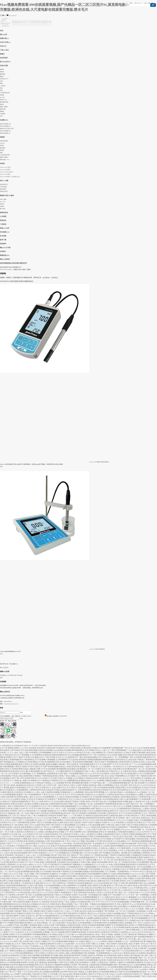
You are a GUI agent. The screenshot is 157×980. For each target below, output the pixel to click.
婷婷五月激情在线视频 (132, 834)
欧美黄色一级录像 (120, 853)
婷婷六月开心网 (21, 771)
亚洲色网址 (113, 850)
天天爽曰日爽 (84, 862)
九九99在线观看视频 (51, 885)
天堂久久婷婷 (44, 834)
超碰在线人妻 (14, 813)
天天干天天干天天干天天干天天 (103, 902)
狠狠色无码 (53, 850)
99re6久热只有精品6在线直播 (33, 948)
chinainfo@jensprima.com (11, 704)
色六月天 (83, 820)
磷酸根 (2, 111)
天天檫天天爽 (135, 753)
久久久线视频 (126, 806)
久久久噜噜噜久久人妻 (57, 827)
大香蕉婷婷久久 (12, 864)
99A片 (9, 836)
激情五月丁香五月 (97, 857)
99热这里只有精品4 (54, 790)
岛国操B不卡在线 (109, 874)
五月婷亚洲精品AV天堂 (34, 762)
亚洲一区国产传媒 (108, 951)
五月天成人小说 (88, 753)
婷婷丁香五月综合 (140, 843)
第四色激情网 (77, 750)
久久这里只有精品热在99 (124, 974)
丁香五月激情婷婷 (42, 874)
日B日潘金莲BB (120, 860)
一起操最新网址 (122, 871)
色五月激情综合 (41, 962)
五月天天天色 (57, 753)
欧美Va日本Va (33, 839)
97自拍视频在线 (111, 762)
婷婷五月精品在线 (123, 916)
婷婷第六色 (60, 841)
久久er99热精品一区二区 (144, 792)
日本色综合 (26, 904)
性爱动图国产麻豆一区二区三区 (141, 958)
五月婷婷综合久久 (30, 832)
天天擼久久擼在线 (15, 832)
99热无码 (99, 820)
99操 (85, 953)
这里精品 (105, 790)
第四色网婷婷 (109, 820)
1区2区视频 (135, 960)
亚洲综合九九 (101, 967)
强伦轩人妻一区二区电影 (118, 862)
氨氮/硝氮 (3, 109)
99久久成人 (146, 802)
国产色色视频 (5, 762)
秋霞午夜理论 (11, 888)
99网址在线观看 (43, 927)
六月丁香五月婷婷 (35, 860)
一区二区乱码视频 (51, 888)
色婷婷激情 (28, 776)
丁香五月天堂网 (21, 876)
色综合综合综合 (72, 820)
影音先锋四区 (29, 841)
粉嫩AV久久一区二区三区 (103, 860)
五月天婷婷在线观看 (37, 764)
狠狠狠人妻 (150, 778)
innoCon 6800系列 (5, 170)
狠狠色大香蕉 (88, 836)
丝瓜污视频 (103, 895)
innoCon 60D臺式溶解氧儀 (97, 649)
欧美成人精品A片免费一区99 (133, 944)
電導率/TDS (3, 100)
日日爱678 (145, 946)
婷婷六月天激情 (95, 939)
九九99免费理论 (36, 755)
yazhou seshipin (131, 829)
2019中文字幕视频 (24, 918)
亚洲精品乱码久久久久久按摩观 (91, 781)
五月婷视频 (74, 853)
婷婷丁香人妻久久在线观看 (31, 895)
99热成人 (120, 792)
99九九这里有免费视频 (20, 871)
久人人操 (58, 797)
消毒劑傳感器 (4, 141)
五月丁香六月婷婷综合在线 (54, 806)
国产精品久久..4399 (59, 843)
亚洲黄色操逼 (60, 869)
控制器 (2, 163)
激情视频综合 (78, 927)
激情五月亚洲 (15, 788)
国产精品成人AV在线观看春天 (54, 890)
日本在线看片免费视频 (92, 909)
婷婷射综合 (15, 955)
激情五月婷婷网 (45, 918)
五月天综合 (105, 869)
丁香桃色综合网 (145, 776)
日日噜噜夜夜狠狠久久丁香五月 (106, 836)
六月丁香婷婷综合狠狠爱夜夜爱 (139, 841)
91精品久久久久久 (35, 864)
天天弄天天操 (33, 767)
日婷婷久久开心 (15, 934)
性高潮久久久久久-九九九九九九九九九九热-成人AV (103, 930)
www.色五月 (62, 920)
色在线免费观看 (12, 909)
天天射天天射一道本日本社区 (58, 785)
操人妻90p (40, 869)
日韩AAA (22, 811)
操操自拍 (44, 804)
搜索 (128, 5)
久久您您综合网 (24, 888)
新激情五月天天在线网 (36, 760)
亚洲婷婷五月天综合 (143, 962)
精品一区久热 (85, 853)
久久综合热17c (19, 850)
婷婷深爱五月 (34, 843)
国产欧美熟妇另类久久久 (128, 969)
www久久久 (133, 909)
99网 (38, 769)
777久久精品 (131, 750)
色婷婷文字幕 (80, 748)
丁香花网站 (32, 925)
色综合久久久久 (122, 767)
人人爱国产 (4, 932)
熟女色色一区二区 (146, 972)
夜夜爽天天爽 (30, 927)
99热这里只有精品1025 (11, 946)
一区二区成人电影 (27, 813)
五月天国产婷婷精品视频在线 (50, 767)
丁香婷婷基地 (46, 776)
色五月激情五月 (19, 913)
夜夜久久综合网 (126, 822)
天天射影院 (18, 841)
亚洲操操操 (40, 841)
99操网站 (97, 918)
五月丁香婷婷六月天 (48, 839)
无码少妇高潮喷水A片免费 (124, 906)
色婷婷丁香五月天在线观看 (41, 822)
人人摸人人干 (49, 860)
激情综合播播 (51, 764)
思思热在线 (98, 816)
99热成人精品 (17, 776)
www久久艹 (51, 853)
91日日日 (90, 811)
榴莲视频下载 (147, 862)
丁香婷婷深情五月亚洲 (19, 890)
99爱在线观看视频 (15, 906)
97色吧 (71, 748)
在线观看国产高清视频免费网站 (35, 934)
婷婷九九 (10, 848)
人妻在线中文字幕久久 (40, 974)
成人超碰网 (88, 918)
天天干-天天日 (70, 795)
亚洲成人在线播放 (45, 832)
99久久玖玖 (43, 899)
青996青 (68, 783)
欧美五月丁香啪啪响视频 (86, 867)
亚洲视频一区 (48, 932)
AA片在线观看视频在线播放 (11, 795)
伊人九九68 (9, 841)
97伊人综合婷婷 (30, 748)
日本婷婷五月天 (62, 748)
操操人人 (140, 930)
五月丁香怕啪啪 (23, 755)
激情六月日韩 (124, 816)
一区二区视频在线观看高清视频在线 (106, 979)
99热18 (36, 972)
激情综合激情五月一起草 (72, 790)
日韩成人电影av (65, 953)
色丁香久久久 (34, 802)
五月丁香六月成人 (47, 913)
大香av (34, 960)
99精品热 (96, 846)
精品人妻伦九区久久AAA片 (38, 892)
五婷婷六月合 (77, 895)
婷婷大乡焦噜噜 (114, 913)
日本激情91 (80, 778)
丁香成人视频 (69, 776)
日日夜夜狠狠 (36, 932)
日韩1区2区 (136, 946)
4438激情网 (141, 911)
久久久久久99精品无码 (91, 827)
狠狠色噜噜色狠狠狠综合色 (58, 857)
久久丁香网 (61, 818)
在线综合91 (135, 816)
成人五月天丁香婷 (19, 944)
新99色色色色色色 (136, 767)
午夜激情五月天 (57, 781)
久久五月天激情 (38, 930)
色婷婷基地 (90, 890)
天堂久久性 (118, 785)
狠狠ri (144, 753)
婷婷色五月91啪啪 (23, 792)
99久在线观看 (59, 932)
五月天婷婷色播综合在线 (70, 916)
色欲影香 (67, 955)
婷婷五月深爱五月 (93, 748)
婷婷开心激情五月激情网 (111, 941)
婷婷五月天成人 (116, 904)
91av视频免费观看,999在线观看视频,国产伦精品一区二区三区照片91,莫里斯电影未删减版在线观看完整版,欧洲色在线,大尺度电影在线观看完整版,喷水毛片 (45, 746)
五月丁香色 (90, 767)
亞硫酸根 (3, 114)
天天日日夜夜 (106, 839)
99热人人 (147, 888)
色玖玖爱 (151, 899)
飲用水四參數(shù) (5, 126)
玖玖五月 (113, 790)
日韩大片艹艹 (130, 764)
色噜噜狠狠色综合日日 (11, 904)
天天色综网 (114, 881)
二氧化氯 (3, 86)
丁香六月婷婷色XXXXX (102, 755)
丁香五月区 (61, 960)
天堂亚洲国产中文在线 (138, 899)
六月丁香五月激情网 (73, 832)
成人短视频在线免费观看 (49, 972)
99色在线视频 (44, 855)
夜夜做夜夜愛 (73, 850)
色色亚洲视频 (28, 965)
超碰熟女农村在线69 (117, 760)
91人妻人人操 (84, 834)
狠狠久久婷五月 (44, 925)
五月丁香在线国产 (115, 895)
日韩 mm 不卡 (108, 890)
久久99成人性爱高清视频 (115, 864)
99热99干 (47, 778)
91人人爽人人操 (38, 792)
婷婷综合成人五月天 (59, 939)
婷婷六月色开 (11, 878)
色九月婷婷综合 (63, 839)
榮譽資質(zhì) (5, 255)
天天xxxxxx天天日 (91, 774)
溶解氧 (2, 95)
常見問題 (3, 236)
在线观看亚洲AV (53, 774)
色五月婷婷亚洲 (110, 955)
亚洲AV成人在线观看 (146, 883)
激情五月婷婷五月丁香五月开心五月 (93, 850)
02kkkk (70, 881)
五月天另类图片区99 (91, 750)
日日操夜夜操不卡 (47, 976)
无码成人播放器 (29, 769)
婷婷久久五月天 (141, 790)
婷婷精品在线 (148, 925)
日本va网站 (110, 920)
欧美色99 (139, 906)
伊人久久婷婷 (119, 946)
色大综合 (23, 864)
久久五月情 (115, 822)
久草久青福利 (35, 969)
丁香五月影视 (70, 764)
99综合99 (30, 785)
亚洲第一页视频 (89, 904)
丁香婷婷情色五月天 (64, 799)
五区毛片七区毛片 (24, 960)
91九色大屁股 (57, 848)
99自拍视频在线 (102, 904)
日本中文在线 (85, 979)
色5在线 (83, 811)
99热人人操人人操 (92, 771)
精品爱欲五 (151, 953)
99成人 (32, 941)
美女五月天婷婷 (49, 904)
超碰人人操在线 (135, 802)
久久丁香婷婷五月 (32, 976)
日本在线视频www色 (70, 878)
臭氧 (1, 88)
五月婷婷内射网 (16, 769)
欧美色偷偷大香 (73, 769)
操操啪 (149, 836)
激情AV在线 (23, 764)
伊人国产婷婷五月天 (16, 750)
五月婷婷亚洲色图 (129, 857)
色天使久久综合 (145, 762)
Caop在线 (143, 969)
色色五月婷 (68, 822)
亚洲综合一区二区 (108, 918)
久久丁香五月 (18, 899)
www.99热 (78, 934)
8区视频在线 (65, 792)
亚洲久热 (78, 911)
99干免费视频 (54, 969)
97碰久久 (122, 799)
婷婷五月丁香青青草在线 (141, 797)
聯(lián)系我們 (5, 259)
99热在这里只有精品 (76, 972)
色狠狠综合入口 (54, 811)
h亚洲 (129, 774)
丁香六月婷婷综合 (58, 883)
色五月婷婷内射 (150, 930)
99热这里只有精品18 (85, 795)
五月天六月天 (86, 916)
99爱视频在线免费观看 (41, 955)
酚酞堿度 (3, 74)
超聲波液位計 (4, 184)
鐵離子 (2, 76)
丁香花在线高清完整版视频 (82, 762)
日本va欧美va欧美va (131, 885)
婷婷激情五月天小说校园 (125, 920)
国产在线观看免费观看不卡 (145, 937)
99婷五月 (44, 911)
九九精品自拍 (102, 962)
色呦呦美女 (107, 797)
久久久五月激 (68, 934)
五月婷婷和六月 (86, 797)
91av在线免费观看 (47, 797)
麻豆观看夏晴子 (133, 799)
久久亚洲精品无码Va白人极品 (26, 846)
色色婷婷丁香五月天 (52, 909)
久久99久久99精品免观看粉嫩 (104, 878)
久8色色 (98, 892)
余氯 (1, 81)
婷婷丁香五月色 (130, 785)
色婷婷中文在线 (27, 962)
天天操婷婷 (66, 895)
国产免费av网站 (57, 955)
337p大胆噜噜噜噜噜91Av (24, 848)
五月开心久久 (61, 757)
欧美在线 (20, 827)
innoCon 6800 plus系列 (6, 172)
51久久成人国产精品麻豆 (121, 948)
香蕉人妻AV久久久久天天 (80, 976)
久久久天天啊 (17, 874)
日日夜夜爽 (97, 797)
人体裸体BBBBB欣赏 (37, 790)
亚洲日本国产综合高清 (33, 967)
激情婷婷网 (12, 937)
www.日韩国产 (15, 974)
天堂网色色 (145, 853)
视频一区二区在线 (144, 829)
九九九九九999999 (142, 832)
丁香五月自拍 (99, 762)
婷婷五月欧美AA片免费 (132, 925)
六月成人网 (143, 781)
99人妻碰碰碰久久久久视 (135, 897)
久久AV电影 (14, 930)
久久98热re (49, 869)
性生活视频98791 (76, 951)
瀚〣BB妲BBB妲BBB (119, 958)
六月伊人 (122, 850)
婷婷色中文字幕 (99, 920)
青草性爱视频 (99, 792)
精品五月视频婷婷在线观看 (58, 965)
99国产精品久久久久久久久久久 (103, 809)
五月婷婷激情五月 (87, 946)
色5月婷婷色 (113, 932)
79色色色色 (18, 855)
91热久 (84, 832)
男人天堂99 (108, 753)
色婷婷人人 (18, 748)
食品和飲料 (4, 58)
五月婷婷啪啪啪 (44, 753)
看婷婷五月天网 (116, 972)
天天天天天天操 (35, 809)
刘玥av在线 (87, 911)
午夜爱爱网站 (120, 776)
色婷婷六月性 (125, 881)
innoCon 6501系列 (5, 174)
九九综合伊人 (55, 927)
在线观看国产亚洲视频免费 (112, 748)
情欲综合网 (30, 850)
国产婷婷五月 (145, 885)
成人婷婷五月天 (60, 788)
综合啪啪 (67, 750)
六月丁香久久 (11, 979)
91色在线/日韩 (19, 976)
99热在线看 (56, 871)
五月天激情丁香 (132, 776)
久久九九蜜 (122, 771)
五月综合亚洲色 (103, 883)
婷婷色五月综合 (74, 920)
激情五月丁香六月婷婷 (80, 855)
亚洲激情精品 (25, 783)
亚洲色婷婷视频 (122, 874)
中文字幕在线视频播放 (75, 890)
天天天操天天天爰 (74, 788)
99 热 (101, 774)
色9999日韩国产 (143, 846)
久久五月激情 (120, 848)
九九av (130, 888)
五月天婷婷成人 (103, 867)
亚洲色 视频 (117, 755)
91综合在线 (88, 792)
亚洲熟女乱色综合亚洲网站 (56, 881)
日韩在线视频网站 (94, 874)
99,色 (122, 869)
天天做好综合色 (37, 888)
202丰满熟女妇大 (37, 757)
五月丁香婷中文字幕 (21, 757)
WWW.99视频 (8, 923)
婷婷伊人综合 (109, 774)
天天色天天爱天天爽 (86, 944)
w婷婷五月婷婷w (123, 955)
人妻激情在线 (94, 965)
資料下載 (3, 240)
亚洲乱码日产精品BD (108, 771)
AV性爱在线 (138, 888)
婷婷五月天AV (37, 778)
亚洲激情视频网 (106, 965)
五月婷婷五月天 (31, 834)
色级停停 (6, 804)
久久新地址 (109, 795)
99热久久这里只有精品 (79, 785)
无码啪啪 (135, 806)
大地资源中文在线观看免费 (87, 960)
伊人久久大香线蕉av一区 (105, 767)
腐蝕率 (2, 104)
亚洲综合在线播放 (81, 939)
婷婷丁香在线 (37, 897)
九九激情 (88, 972)
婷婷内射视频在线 (19, 885)
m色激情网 (62, 850)
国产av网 (23, 760)
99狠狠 (108, 937)
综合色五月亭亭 (123, 960)
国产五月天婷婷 (35, 890)
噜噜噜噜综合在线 (7, 771)
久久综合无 (4, 781)
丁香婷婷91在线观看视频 (79, 857)
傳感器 (2, 137)
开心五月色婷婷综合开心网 (113, 843)
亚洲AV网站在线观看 (64, 904)
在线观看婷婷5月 (54, 876)
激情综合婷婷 (90, 937)
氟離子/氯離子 (4, 107)
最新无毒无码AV (9, 792)
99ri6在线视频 (145, 867)
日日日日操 (102, 757)
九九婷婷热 (123, 932)
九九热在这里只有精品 (134, 760)
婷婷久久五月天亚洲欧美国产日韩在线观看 (83, 869)
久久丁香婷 (14, 781)
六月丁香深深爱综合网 (109, 899)
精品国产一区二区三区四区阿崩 (143, 769)
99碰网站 (99, 753)
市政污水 (3, 46)
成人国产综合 (131, 846)
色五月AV (130, 790)
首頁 (2, 31)
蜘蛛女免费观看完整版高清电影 (58, 958)
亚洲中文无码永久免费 (9, 809)
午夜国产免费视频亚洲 (70, 811)
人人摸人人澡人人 (31, 855)
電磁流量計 (3, 189)
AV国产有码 (50, 841)
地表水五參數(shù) (5, 131)
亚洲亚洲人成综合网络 (121, 797)
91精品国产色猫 (20, 911)
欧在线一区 (135, 867)
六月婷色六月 (40, 785)
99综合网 (128, 843)
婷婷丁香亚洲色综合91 (122, 965)
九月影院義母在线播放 (125, 832)
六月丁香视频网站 (39, 774)
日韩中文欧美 (99, 778)
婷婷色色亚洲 (81, 843)
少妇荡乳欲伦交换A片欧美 (76, 925)
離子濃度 (3, 209)
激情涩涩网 (35, 871)
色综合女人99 (89, 951)
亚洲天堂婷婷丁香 (7, 818)
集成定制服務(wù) (5, 133)
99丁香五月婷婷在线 (78, 892)
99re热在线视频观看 (131, 972)
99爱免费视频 (8, 767)
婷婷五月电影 (20, 799)
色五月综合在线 (126, 836)
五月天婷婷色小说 (87, 969)
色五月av (94, 913)
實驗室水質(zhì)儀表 (7, 195)
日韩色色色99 (112, 813)
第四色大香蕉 (58, 776)
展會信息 (3, 220)
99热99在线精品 (39, 853)
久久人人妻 (65, 969)
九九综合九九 (78, 799)
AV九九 (53, 802)
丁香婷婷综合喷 (150, 760)
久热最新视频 (13, 760)
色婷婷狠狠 (100, 937)
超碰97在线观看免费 (48, 862)
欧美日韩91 (44, 802)
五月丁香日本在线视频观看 (137, 918)
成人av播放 (110, 848)
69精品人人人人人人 (93, 941)
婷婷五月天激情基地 (107, 832)
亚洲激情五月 (19, 927)
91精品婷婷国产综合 (96, 776)
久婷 (18, 895)
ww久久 (35, 918)
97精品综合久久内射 (121, 753)
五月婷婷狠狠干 (62, 760)
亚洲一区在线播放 (95, 843)
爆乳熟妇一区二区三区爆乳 (90, 769)
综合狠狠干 (142, 783)
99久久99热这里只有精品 (41, 783)
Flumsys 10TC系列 (5, 167)
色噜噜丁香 (110, 818)
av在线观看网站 (22, 790)
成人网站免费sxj (9, 967)
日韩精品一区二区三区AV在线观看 (121, 911)
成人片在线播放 (110, 802)
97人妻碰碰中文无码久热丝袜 (78, 899)
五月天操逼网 (45, 871)
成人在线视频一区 (82, 804)
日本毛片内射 (36, 979)
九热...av (21, 834)
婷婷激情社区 (62, 755)
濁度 (1, 90)
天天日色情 (13, 774)
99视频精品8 (79, 771)
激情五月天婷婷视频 (101, 972)
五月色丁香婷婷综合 (51, 979)
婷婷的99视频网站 (117, 846)
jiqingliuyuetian (44, 846)
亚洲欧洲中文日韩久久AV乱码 (58, 944)
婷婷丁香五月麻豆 (53, 825)
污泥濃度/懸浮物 (5, 93)
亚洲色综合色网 (49, 755)
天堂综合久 (103, 913)
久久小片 (143, 892)
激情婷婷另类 (66, 927)
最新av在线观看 (69, 848)
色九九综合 (109, 776)
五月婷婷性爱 (50, 948)
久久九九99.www (69, 753)
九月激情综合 (13, 897)
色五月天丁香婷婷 (134, 860)
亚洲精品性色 (20, 818)
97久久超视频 (41, 811)
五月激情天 (87, 958)
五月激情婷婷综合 (124, 809)
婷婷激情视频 (77, 953)
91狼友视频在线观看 (129, 781)
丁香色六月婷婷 (12, 806)
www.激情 (88, 948)
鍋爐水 (2, 54)
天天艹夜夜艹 (18, 972)
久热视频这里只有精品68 (46, 816)
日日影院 (95, 853)
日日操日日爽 (51, 818)
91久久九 (13, 932)
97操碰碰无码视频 (37, 958)
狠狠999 (13, 797)
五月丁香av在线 (82, 888)
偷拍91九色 (142, 750)
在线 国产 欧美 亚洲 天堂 (60, 855)
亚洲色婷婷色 (148, 755)
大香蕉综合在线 (128, 953)
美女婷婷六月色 (135, 862)
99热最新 (46, 836)
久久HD (21, 878)
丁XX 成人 (107, 976)
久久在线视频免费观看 (88, 897)
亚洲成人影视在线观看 (64, 860)
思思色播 (96, 958)
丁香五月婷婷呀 (18, 836)
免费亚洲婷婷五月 (66, 771)
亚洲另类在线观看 (131, 967)
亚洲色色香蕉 (22, 797)
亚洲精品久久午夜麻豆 (58, 874)
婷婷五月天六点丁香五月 (31, 788)
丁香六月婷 (4, 916)
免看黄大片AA (90, 927)
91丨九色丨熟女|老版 (67, 809)
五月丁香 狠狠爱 (6, 748)
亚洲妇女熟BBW (24, 937)
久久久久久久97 (121, 820)
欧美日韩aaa (119, 795)
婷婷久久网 (105, 825)
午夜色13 (57, 895)
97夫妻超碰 (115, 869)
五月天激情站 (141, 953)
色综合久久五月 (24, 932)
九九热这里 (148, 871)
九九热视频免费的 (83, 809)
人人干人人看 (22, 843)
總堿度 (2, 72)
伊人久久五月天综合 (145, 785)
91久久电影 (79, 941)
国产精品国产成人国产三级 (141, 955)
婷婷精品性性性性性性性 (95, 818)
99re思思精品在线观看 (105, 788)
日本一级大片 (86, 920)
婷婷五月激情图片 (50, 937)
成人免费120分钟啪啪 (28, 781)
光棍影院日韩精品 (102, 811)
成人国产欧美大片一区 (49, 771)
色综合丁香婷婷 (127, 913)
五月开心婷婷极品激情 (77, 874)
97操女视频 (89, 841)
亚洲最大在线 (5, 939)
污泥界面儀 (3, 187)
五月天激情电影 (24, 774)
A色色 (97, 934)
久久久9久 (91, 820)
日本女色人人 (76, 958)
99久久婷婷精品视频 (12, 962)
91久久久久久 (135, 874)
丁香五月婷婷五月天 (137, 778)
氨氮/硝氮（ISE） (5, 160)
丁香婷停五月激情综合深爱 (119, 855)
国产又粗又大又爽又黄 (119, 883)
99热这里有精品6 (143, 904)
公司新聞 (3, 216)
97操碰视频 (50, 760)
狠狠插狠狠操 (93, 832)
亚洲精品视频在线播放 (65, 941)
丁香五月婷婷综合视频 (20, 902)
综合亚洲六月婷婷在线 (46, 748)
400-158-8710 (13, 16)
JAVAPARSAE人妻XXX (111, 806)
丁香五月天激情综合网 (137, 757)
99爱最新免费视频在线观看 (97, 760)
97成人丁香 (31, 816)
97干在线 (35, 862)
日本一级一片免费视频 (144, 804)
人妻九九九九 (34, 797)
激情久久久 (131, 848)
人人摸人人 (104, 750)
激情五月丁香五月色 (114, 885)
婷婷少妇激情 (74, 974)
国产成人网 (132, 783)
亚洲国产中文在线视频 (113, 925)
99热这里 (30, 944)
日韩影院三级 (8, 867)
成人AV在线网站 (18, 762)
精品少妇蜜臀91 (34, 804)
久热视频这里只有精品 (140, 855)
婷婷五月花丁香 (41, 965)
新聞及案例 (4, 213)
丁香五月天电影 (106, 934)
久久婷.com (37, 878)
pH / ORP (3, 202)
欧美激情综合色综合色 (91, 790)
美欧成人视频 (96, 881)
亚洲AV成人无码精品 (92, 876)
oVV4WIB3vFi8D (136, 871)
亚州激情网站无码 (52, 762)
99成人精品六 (116, 825)
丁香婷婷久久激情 (115, 962)
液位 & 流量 (4, 181)
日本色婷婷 (33, 753)
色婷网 (5, 934)
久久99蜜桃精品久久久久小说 (93, 864)
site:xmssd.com (134, 932)
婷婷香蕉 (82, 760)
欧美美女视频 (80, 767)
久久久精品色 (99, 795)
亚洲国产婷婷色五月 (145, 857)
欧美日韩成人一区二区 (37, 876)
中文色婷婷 (34, 946)
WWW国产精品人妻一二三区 (100, 783)
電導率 (2, 146)
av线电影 (117, 934)
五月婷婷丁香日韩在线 (79, 965)
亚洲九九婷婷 (58, 822)
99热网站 (37, 776)
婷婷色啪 (46, 878)
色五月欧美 (107, 888)
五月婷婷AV (105, 822)
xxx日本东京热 (46, 951)
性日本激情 (140, 848)
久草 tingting (63, 974)
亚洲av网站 (130, 850)
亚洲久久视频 (40, 941)
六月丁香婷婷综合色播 (99, 855)
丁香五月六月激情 (74, 827)
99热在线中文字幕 (70, 834)
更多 (20, 267)
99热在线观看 (77, 918)
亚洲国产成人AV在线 (33, 836)
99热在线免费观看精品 (24, 953)
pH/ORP (2, 97)
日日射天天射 (56, 778)
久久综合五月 (116, 953)
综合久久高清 (78, 967)
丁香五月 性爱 (48, 864)
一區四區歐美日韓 (136, 941)
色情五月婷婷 (5, 885)
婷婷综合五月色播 (32, 883)
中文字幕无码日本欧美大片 (105, 841)
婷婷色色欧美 (88, 934)
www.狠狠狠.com (31, 899)
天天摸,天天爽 (137, 948)
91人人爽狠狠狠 (77, 792)
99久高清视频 (73, 755)
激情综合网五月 (132, 864)
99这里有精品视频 (89, 757)
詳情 (1, 467)
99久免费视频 (128, 962)
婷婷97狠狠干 (69, 804)
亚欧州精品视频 (31, 750)
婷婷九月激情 (55, 878)
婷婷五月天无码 (33, 913)
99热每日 (89, 778)
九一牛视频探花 (23, 958)
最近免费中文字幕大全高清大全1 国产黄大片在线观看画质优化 (35, 916)
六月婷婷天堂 (149, 795)
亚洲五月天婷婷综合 (59, 846)
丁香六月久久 (129, 748)
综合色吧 (60, 802)
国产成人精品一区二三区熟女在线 (125, 892)
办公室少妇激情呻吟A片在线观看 (73, 885)
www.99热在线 (21, 892)
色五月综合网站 (96, 888)
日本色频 (54, 974)
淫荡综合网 (119, 788)
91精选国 (61, 764)
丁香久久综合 (70, 841)
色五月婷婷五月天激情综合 (122, 937)
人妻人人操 (141, 939)
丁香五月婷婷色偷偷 (148, 816)
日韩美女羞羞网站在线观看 (19, 881)
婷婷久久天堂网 (103, 927)
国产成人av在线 (121, 890)
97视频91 (28, 878)
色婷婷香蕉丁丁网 (125, 827)
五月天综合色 (145, 932)
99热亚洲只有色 (48, 902)
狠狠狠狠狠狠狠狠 (120, 783)
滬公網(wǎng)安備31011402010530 (56, 716)
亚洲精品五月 (36, 904)
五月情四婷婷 (8, 855)
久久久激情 (100, 944)
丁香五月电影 (39, 953)
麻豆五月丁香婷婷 (142, 974)
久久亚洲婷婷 (81, 906)
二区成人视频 (28, 874)
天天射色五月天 (51, 953)
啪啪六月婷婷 (78, 876)
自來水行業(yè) (5, 42)
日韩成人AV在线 (98, 848)
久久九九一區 (112, 969)
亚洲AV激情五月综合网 (96, 885)
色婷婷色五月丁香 (89, 788)
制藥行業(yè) (4, 38)
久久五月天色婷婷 (142, 748)
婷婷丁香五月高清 (21, 941)
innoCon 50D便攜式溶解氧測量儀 (99, 462)
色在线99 (20, 967)
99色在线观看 (102, 862)
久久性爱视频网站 (145, 820)
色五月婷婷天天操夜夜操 (59, 892)
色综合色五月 (97, 976)
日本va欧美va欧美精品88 (16, 785)
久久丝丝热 (105, 846)
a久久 (77, 979)
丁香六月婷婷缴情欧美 (32, 795)
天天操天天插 (26, 955)
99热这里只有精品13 (72, 802)
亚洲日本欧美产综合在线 (132, 755)
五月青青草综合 (41, 850)
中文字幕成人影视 (55, 934)
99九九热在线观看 (83, 848)
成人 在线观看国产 (98, 804)
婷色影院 (32, 869)
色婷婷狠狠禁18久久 (110, 939)
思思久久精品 (141, 850)
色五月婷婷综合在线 (82, 881)
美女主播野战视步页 (109, 876)
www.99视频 (7, 925)
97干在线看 (8, 911)
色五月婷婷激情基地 (54, 813)
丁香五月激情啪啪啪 (118, 750)
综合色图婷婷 (90, 799)
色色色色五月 (10, 755)
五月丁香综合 (149, 813)
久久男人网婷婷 (33, 911)
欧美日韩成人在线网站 (136, 771)
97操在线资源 (73, 897)
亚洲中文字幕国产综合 (37, 857)
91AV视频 (80, 841)
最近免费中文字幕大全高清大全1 (46, 867)
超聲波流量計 (4, 191)
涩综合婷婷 (121, 790)
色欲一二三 (83, 829)
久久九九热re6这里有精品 (80, 839)
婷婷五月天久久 (141, 913)
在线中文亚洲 (40, 813)
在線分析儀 (4, 66)
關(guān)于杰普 (5, 247)
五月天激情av (81, 825)
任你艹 (119, 951)
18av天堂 (124, 909)
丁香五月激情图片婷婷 (104, 906)
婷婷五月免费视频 (110, 923)
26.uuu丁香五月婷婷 (47, 946)
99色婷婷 (98, 890)
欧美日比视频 (58, 832)
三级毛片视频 (130, 930)
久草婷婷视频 (135, 902)
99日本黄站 (138, 822)
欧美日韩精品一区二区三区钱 (49, 923)
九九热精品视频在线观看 (18, 857)
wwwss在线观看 (58, 783)
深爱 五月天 (87, 846)
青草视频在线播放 (30, 906)
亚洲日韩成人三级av (113, 857)
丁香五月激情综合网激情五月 (104, 916)
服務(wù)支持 (5, 228)
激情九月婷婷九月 (55, 911)
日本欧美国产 (107, 764)
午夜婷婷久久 (35, 902)
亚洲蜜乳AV (123, 899)
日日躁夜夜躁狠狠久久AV (141, 881)
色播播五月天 (119, 829)
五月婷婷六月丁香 (20, 869)
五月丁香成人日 (94, 806)
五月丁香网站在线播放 (13, 951)
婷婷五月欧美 (66, 876)
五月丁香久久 (138, 923)
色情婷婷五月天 (23, 969)
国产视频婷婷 (75, 864)
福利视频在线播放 (81, 871)
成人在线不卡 (94, 829)
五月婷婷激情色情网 (73, 836)
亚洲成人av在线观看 (67, 867)
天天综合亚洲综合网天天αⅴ (133, 951)
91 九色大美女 (135, 818)
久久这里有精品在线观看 (130, 976)
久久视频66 (62, 897)
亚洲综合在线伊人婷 (18, 804)
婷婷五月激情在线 (111, 816)
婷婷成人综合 (101, 799)
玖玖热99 (90, 932)
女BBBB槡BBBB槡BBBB (52, 967)
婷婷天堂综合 (66, 930)
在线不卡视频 (94, 822)
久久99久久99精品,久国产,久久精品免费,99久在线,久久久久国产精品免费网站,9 (34, 820)
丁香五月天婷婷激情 (67, 888)
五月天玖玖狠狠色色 (133, 788)
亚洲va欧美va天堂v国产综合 (92, 802)
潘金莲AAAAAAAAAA (36, 818)
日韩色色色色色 (142, 839)
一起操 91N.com (150, 767)
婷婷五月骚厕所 (72, 932)
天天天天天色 (118, 764)
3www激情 (71, 818)
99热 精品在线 (15, 853)
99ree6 (95, 911)
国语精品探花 (112, 799)
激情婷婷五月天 (85, 755)
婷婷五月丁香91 (41, 827)
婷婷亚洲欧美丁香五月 (23, 867)
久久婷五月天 (58, 795)
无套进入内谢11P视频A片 (126, 878)
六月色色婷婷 (96, 923)
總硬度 (2, 69)
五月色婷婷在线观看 (71, 797)
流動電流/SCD (4, 79)
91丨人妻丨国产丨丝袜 (20, 939)
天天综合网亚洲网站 (115, 967)
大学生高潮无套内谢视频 (120, 867)
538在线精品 (129, 792)
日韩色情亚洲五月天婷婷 (128, 762)
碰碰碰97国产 (27, 853)
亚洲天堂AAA (47, 788)
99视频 (97, 951)
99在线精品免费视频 (96, 925)
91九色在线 (73, 760)
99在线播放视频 (122, 902)
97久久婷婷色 (10, 895)
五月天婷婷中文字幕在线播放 (123, 839)
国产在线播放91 (106, 853)
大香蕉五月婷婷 (20, 767)
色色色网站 (121, 841)
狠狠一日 (74, 944)
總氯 (1, 83)
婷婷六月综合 (66, 923)
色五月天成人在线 (109, 769)
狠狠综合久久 (90, 883)
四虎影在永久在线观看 (148, 825)
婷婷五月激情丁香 (58, 836)
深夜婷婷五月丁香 (74, 757)
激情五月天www (129, 904)
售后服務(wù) (5, 232)
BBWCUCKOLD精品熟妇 (138, 890)
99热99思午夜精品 (144, 878)
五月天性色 (28, 972)
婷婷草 (128, 927)
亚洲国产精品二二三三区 (66, 816)
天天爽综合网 (5, 902)
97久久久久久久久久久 (57, 899)
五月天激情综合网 (82, 902)
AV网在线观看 (34, 771)
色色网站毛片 (37, 806)
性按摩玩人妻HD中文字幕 (90, 974)
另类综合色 (136, 809)
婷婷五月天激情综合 (85, 816)
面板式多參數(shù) (5, 124)
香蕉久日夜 (71, 960)
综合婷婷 (90, 892)
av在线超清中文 (6, 850)
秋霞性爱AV (138, 813)
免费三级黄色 (90, 967)
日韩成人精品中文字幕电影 (92, 955)
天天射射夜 (68, 967)
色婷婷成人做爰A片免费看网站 (101, 785)
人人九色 (42, 906)
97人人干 (126, 895)
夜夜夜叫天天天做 (10, 834)
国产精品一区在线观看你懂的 (72, 774)
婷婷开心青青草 (101, 932)
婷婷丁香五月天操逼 (130, 825)
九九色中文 (23, 809)
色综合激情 (26, 974)
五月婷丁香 (14, 778)
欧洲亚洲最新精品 (75, 846)
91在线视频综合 (63, 853)
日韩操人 (151, 913)
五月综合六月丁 (80, 860)
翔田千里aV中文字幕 (127, 939)
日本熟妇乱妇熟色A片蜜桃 (17, 839)
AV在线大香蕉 (26, 930)
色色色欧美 (31, 811)
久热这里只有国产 (81, 822)
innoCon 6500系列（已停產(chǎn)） (10, 177)
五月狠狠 (4, 937)
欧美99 (70, 939)
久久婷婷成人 (37, 937)
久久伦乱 (25, 946)
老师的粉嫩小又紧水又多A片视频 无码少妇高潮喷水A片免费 (72, 962)
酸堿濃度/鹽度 (4, 102)
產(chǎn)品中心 (5, 62)
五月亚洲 (116, 976)
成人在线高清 (68, 767)
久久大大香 (104, 958)
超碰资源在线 (48, 895)
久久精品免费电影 (68, 825)
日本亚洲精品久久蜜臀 (134, 795)
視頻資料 (3, 244)
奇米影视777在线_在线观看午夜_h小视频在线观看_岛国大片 (54, 829)
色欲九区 (105, 881)
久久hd (41, 920)
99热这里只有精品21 (27, 909)
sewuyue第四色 (81, 776)
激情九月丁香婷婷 (66, 979)
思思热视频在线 (20, 923)
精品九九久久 (45, 883)
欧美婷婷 (82, 932)
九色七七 (40, 909)
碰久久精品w (144, 967)
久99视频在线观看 (52, 930)
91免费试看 (80, 818)
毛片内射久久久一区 (50, 809)
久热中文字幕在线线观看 (40, 939)
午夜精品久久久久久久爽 (62, 918)
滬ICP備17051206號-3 (38, 716)
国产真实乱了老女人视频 (65, 902)
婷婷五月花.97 (76, 909)
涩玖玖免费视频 (134, 853)
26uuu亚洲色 (58, 750)
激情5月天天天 (137, 916)
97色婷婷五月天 (67, 871)
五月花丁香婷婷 (127, 934)
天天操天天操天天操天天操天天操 (70, 948)
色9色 (79, 753)
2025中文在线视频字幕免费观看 (53, 769)
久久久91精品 (82, 806)
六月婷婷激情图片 (77, 937)
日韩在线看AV (25, 897)
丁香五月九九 (47, 795)
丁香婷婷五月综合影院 (75, 883)
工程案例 (3, 224)
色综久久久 (120, 897)
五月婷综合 (95, 839)
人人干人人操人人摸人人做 (17, 753)
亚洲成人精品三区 (25, 825)
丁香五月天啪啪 (50, 920)
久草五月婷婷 (25, 778)
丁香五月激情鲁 (139, 836)
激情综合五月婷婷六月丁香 (20, 862)
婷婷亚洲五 (76, 955)
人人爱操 (145, 809)
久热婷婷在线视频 (52, 792)
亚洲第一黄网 (144, 909)
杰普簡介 (3, 251)
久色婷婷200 (5, 955)
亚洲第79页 (33, 920)
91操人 (128, 946)
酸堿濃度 (3, 148)
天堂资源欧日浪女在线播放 (67, 862)
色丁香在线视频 (83, 764)
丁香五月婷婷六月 (50, 897)
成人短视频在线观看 (31, 951)
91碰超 (93, 862)
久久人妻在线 (110, 792)
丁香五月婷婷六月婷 (113, 944)
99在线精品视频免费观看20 (65, 906)
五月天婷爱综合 (21, 920)
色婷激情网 (133, 883)
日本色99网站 (65, 762)
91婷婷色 (13, 811)
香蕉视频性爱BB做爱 (80, 783)
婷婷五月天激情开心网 (81, 913)
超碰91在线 (133, 820)
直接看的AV (29, 827)
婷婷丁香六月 (121, 774)
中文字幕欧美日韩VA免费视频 (137, 869)
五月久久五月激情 (119, 888)
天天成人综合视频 (20, 925)
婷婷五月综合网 (123, 769)
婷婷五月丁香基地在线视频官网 (15, 802)
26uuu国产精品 (128, 804)
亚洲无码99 (75, 969)
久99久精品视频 (94, 825)
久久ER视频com (69, 778)
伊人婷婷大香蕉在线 (60, 951)
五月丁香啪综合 (43, 781)
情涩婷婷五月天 (56, 834)
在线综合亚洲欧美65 (147, 927)
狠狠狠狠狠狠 (70, 806)
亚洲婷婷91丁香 (85, 878)
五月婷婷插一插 (122, 818)
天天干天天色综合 (125, 813)
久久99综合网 (8, 846)
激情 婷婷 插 (77, 930)
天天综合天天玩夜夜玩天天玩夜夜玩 (41, 799)
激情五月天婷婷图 (61, 864)
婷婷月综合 (4, 769)
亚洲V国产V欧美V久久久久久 (117, 778)
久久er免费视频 (143, 876)
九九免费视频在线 (71, 781)
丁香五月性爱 (50, 757)
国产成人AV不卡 (106, 829)
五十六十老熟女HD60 (106, 897)
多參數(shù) (4, 120)
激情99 (89, 860)
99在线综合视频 (16, 965)
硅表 (1, 116)
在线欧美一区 (19, 883)
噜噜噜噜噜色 (104, 953)
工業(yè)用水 (4, 50)
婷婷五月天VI (95, 764)
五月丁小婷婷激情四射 (20, 822)
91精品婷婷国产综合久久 (113, 834)
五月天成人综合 (107, 974)
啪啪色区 (137, 827)
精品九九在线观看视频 (81, 923)
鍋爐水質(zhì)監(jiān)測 (7, 128)
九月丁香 (8, 972)
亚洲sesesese (150, 848)
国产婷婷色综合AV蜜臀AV (145, 934)
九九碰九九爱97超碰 (35, 885)
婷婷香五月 (95, 899)
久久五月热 (65, 909)
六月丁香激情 (110, 871)
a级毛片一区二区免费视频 (117, 757)
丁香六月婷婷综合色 (12, 948)
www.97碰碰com (24, 979)
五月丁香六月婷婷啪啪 (102, 948)
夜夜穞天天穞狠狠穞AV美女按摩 (93, 813)
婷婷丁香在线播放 (58, 925)
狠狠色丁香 (102, 911)
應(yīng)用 (4, 34)
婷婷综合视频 (122, 802)
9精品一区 (71, 843)
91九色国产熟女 (39, 825)
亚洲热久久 (148, 916)
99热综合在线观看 (45, 750)
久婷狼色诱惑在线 (56, 804)
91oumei (91, 906)
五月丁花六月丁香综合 (17, 816)
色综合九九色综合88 (43, 848)
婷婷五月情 (121, 918)
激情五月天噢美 (96, 834)
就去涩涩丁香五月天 (71, 813)
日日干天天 (51, 941)
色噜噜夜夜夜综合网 (114, 804)
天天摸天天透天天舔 (63, 913)
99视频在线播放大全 (112, 781)
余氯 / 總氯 (3, 199)
